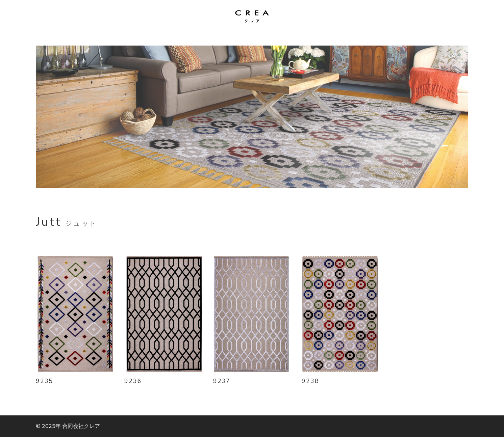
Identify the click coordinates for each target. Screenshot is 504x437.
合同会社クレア (81, 426)
